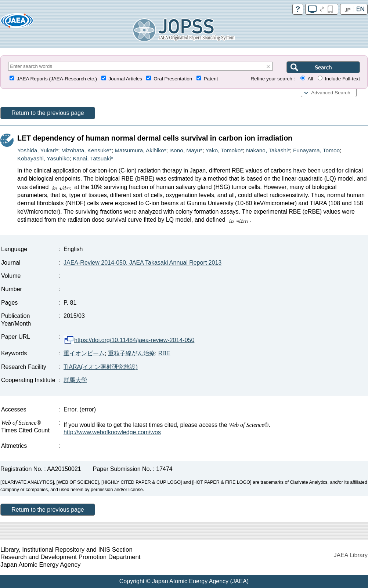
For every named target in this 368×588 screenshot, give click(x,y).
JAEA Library (351, 555)
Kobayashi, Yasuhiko (43, 158)
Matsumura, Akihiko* (140, 150)
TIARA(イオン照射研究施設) (101, 367)
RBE (164, 353)
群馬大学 (75, 380)
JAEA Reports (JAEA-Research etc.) (57, 79)
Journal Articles (125, 79)
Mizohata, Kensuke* (86, 150)
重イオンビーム (84, 353)
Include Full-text (342, 79)
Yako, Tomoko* (224, 150)
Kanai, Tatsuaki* (93, 158)
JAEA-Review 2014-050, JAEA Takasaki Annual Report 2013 (142, 263)
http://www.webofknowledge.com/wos (112, 432)
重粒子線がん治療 (131, 353)
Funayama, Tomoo (316, 150)
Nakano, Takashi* (268, 150)
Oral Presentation (173, 79)
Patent (211, 79)
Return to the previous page (48, 113)
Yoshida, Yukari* (38, 150)
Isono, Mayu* (186, 150)
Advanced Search (331, 93)
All (310, 79)
